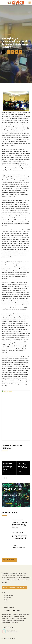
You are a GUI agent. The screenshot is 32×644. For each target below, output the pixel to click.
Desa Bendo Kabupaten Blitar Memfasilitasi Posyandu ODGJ (23, 466)
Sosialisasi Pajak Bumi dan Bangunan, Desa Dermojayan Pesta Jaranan (8, 466)
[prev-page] (3, 478)
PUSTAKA (15, 545)
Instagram (9, 610)
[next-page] (6, 478)
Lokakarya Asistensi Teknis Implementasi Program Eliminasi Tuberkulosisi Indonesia (20, 525)
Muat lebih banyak (9, 560)
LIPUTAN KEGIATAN (9, 35)
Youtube (18, 610)
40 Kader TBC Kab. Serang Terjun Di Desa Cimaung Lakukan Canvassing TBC (20, 537)
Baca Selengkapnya (8, 472)
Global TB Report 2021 (19, 548)
